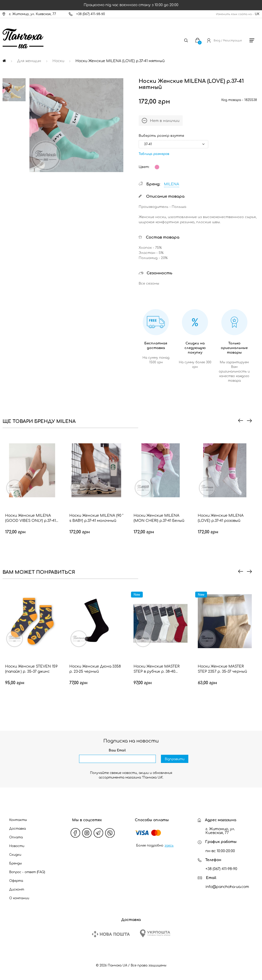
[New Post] (111, 934)
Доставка (18, 829)
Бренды (15, 863)
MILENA (172, 184)
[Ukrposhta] (155, 933)
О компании (19, 898)
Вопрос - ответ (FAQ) (27, 872)
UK (257, 14)
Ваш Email (117, 750)
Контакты (18, 820)
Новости (17, 846)
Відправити (175, 759)
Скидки (15, 855)
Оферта (16, 881)
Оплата (16, 837)
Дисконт (17, 889)
